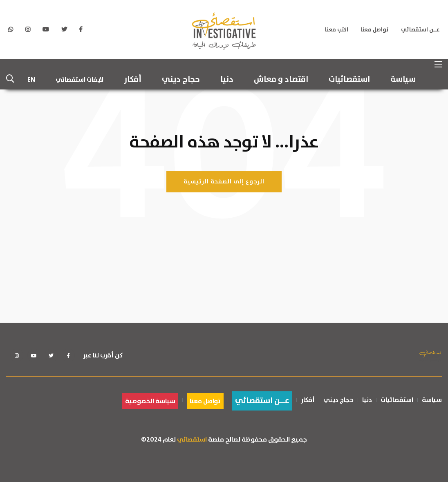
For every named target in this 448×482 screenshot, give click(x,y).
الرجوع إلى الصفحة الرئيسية (224, 181)
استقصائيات (349, 80)
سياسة (403, 80)
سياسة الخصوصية (150, 401)
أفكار (133, 80)
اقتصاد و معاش (281, 80)
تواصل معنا (375, 30)
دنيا (227, 80)
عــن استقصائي (420, 30)
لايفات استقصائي (80, 80)
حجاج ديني (181, 80)
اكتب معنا (337, 30)
